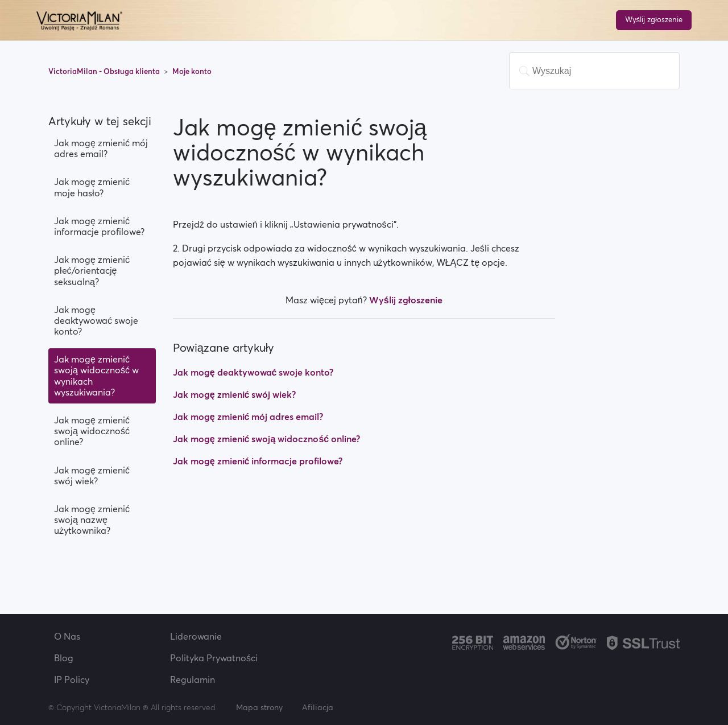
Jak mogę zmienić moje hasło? (92, 187)
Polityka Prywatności (214, 658)
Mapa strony (259, 707)
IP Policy (72, 679)
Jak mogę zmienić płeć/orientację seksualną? (92, 270)
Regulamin (193, 679)
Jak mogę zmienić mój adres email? (101, 148)
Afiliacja (318, 707)
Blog (64, 658)
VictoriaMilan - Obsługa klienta (105, 71)
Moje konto (192, 71)
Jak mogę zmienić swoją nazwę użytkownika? (92, 520)
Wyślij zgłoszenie (654, 20)
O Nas (67, 636)
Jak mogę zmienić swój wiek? (92, 475)
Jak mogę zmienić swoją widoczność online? (92, 431)
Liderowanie (196, 636)
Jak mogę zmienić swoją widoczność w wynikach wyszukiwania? (96, 376)
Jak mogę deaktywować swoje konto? (96, 320)
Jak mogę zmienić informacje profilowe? (99, 226)
